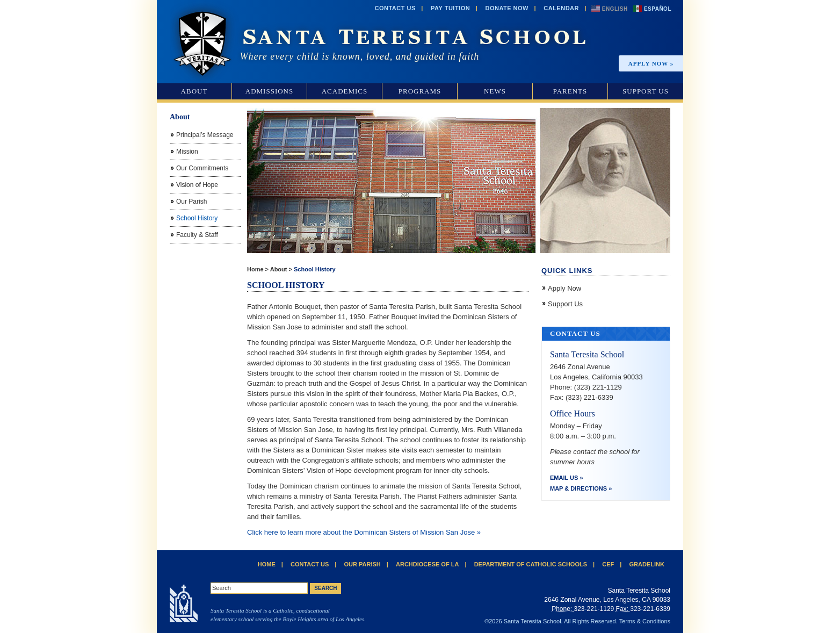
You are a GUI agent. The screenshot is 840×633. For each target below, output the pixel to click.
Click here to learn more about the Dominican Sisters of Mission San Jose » (364, 532)
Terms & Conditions (645, 621)
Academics (345, 91)
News (495, 91)
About (194, 91)
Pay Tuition (450, 8)
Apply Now (564, 288)
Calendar (561, 8)
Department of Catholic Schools (531, 564)
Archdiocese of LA (427, 564)
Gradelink (647, 564)
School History (315, 269)
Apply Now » (651, 63)
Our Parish (363, 564)
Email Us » (567, 478)
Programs (420, 91)
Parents (570, 91)
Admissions (269, 91)
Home (255, 269)
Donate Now (507, 8)
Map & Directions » (581, 488)
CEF (608, 564)
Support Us (646, 91)
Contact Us (395, 8)
